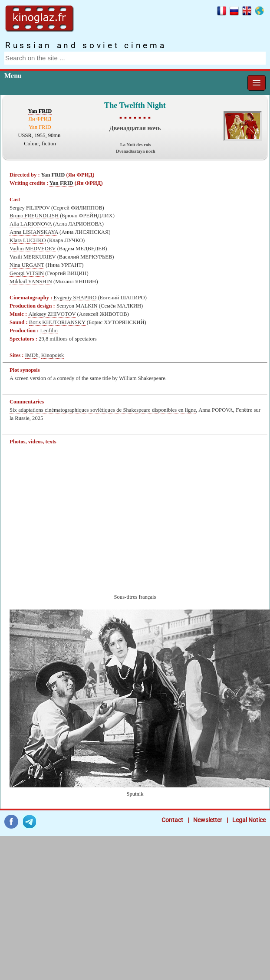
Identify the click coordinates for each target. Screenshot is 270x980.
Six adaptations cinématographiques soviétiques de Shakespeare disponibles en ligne (103, 410)
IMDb (32, 355)
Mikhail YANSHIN (31, 282)
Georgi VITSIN (27, 273)
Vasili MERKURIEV (33, 257)
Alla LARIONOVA (31, 224)
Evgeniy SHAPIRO (75, 298)
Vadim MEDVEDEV (33, 249)
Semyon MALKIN (77, 306)
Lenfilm (49, 331)
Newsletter (208, 820)
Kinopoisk (53, 355)
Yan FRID (40, 111)
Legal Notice (249, 820)
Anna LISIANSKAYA (34, 232)
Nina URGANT (27, 265)
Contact (172, 820)
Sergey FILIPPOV (30, 208)
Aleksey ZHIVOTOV (52, 314)
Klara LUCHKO (28, 240)
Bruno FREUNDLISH (34, 216)
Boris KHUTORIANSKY (57, 322)
